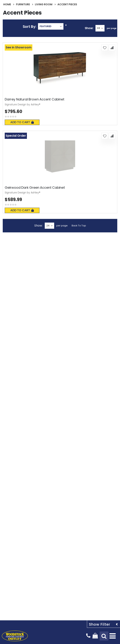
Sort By (29, 27)
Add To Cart (22, 122)
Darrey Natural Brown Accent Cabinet (35, 99)
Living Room (44, 4)
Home (7, 4)
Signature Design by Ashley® (23, 104)
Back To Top (79, 226)
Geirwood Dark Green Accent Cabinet (35, 188)
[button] (105, 48)
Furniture (23, 4)
